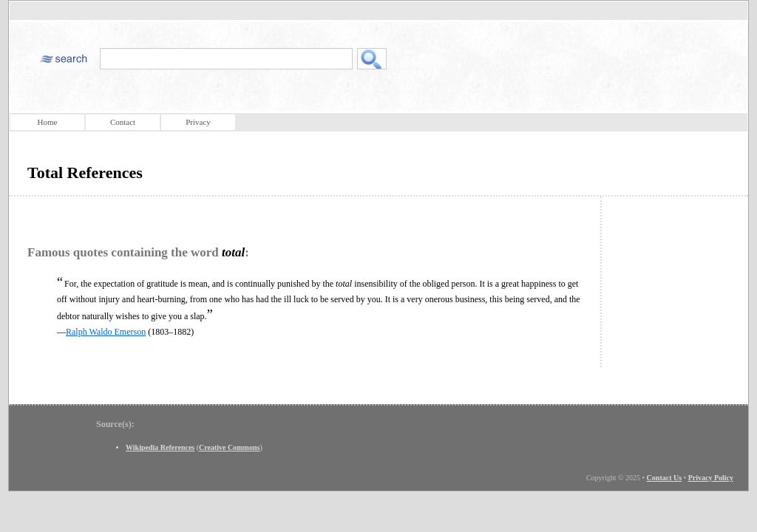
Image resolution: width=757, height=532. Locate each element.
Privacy (198, 122)
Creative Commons (229, 447)
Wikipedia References (160, 447)
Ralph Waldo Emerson (106, 332)
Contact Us (665, 478)
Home (48, 122)
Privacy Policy (711, 478)
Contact (123, 122)
